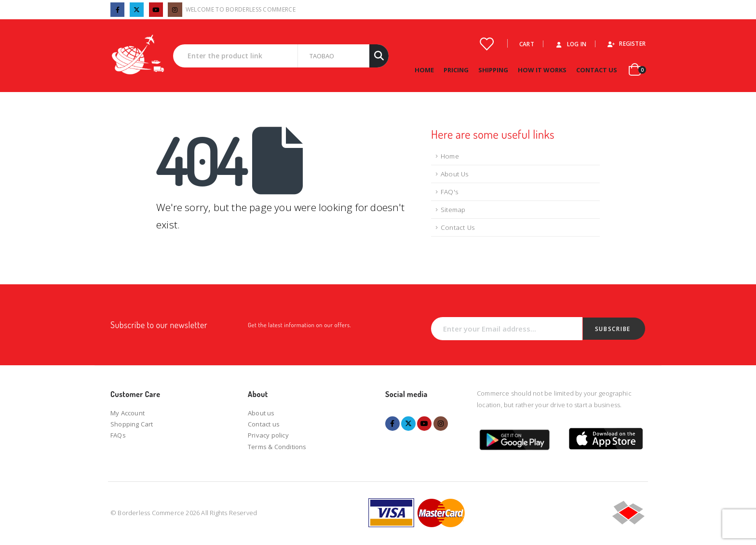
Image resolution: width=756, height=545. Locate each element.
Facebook (392, 424)
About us (261, 413)
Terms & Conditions (277, 447)
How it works (542, 70)
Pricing (456, 70)
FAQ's (449, 192)
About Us (455, 174)
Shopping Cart (132, 424)
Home (424, 70)
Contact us (264, 424)
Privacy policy (268, 435)
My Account (128, 413)
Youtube (424, 424)
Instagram (441, 424)
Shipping (493, 70)
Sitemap (453, 210)
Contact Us (597, 70)
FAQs (118, 435)
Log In (570, 44)
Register (626, 43)
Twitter (408, 424)
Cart (527, 44)
